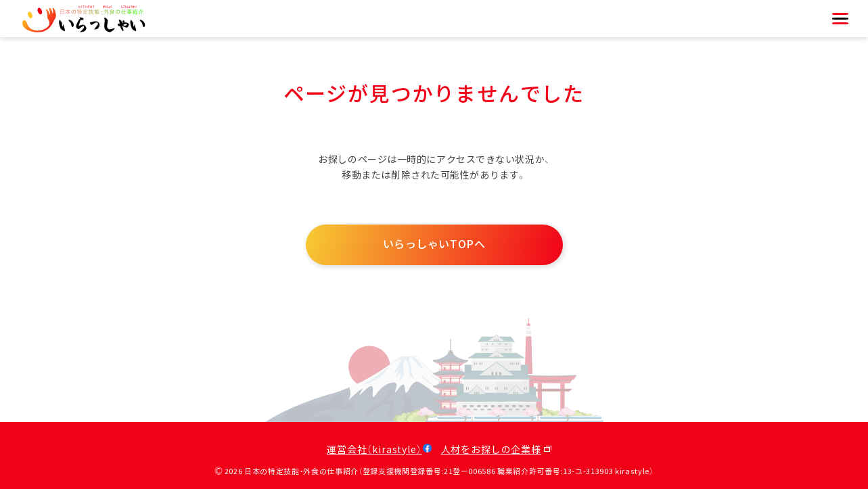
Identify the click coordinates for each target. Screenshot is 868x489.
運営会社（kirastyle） (374, 450)
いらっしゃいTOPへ (434, 245)
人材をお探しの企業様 (491, 450)
